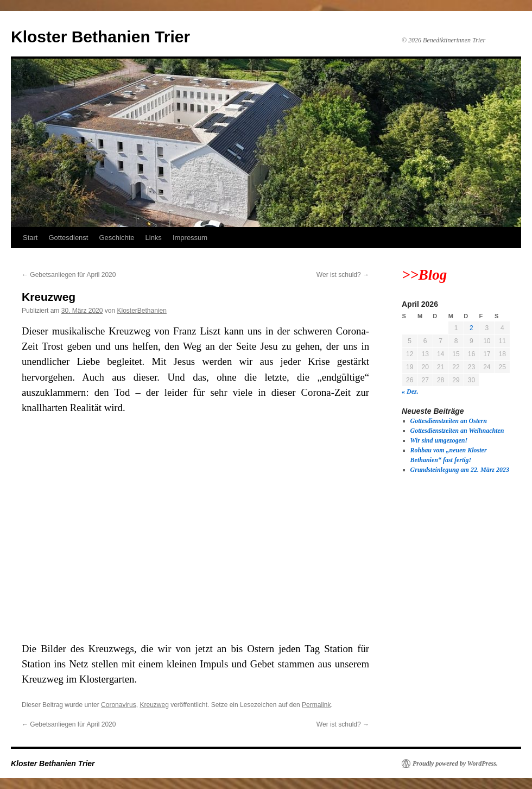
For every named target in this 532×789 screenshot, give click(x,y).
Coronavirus (119, 705)
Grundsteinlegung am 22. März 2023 (460, 470)
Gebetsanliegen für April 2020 (69, 275)
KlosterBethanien (141, 311)
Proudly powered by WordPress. (455, 763)
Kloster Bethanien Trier (100, 37)
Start (30, 238)
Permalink (316, 705)
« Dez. (410, 392)
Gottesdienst (68, 238)
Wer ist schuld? (343, 275)
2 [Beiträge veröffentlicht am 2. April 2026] (471, 328)
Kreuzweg (154, 705)
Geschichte (116, 238)
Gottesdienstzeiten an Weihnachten (457, 431)
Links (154, 238)
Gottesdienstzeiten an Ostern (449, 421)
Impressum (190, 238)
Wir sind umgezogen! (439, 440)
